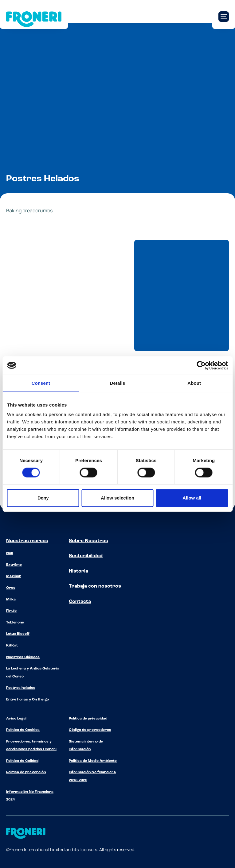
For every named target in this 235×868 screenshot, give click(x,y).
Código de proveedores (90, 730)
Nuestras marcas (27, 541)
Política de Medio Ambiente (93, 761)
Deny (43, 498)
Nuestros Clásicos (23, 657)
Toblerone (15, 623)
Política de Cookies (23, 730)
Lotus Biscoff (18, 634)
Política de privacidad (88, 719)
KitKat (12, 646)
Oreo (11, 588)
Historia (78, 571)
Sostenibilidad (86, 556)
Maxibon (14, 576)
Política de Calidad (22, 761)
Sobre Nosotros (88, 541)
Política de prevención (26, 772)
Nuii (10, 553)
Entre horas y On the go (27, 700)
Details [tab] (118, 383)
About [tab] (194, 383)
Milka (11, 600)
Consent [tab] (41, 383)
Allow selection (118, 498)
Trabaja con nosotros (95, 586)
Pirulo (11, 611)
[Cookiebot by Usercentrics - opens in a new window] (201, 365)
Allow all (192, 498)
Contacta (80, 602)
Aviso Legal (16, 719)
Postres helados (21, 688)
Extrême (14, 565)
